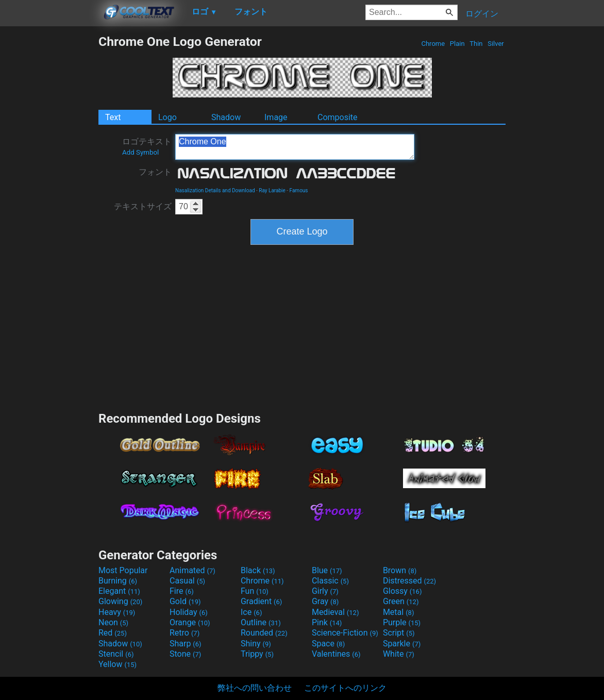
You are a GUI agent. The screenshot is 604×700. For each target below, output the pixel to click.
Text (113, 117)
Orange (190, 622)
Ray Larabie (272, 190)
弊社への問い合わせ (255, 688)
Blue (327, 570)
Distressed (409, 581)
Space (328, 644)
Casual (187, 581)
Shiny (256, 644)
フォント (155, 172)
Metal (399, 612)
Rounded (264, 633)
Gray (325, 601)
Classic (330, 581)
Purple (402, 622)
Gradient (261, 601)
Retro (184, 633)
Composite (338, 117)
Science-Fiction (345, 633)
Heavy (117, 612)
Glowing (120, 601)
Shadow (226, 117)
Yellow (118, 664)
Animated (192, 570)
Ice (251, 612)
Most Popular (123, 570)
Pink (327, 622)
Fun (255, 591)
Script (399, 633)
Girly (325, 591)
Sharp (186, 644)
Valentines (336, 654)
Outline (261, 622)
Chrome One (295, 147)
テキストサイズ (143, 206)
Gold (185, 601)
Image (276, 117)
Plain (457, 44)
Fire (182, 591)
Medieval (335, 612)
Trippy (257, 654)
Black (258, 570)
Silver (496, 44)
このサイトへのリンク (345, 688)
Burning (118, 581)
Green (401, 601)
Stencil (116, 654)
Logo (167, 117)
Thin (476, 44)
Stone (185, 654)
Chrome (433, 44)
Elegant (119, 591)
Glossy (402, 591)
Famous (299, 190)
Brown (400, 570)
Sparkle (402, 644)
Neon (113, 622)
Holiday (189, 612)
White (399, 654)
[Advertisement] (49, 189)
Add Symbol (140, 152)
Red (113, 633)
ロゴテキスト (147, 146)
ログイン (482, 14)
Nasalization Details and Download (215, 190)
